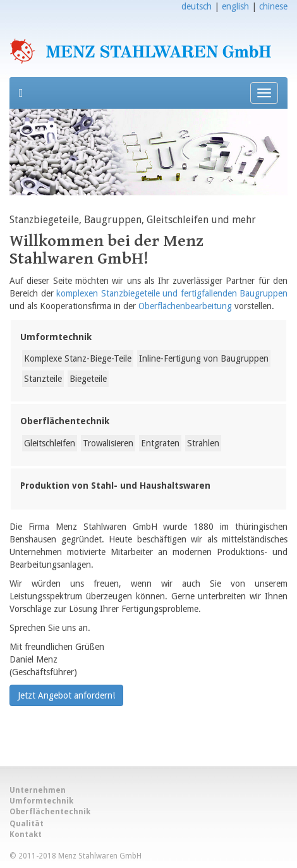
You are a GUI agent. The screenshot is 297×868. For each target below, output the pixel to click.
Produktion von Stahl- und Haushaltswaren (115, 486)
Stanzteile (43, 379)
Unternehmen (38, 790)
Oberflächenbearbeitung (185, 306)
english (235, 6)
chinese (273, 6)
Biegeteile (88, 379)
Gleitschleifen (50, 443)
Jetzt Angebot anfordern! (66, 695)
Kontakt (26, 834)
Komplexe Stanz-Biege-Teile (78, 358)
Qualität (27, 824)
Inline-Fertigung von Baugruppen (204, 358)
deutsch (197, 6)
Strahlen (203, 443)
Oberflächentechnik (65, 421)
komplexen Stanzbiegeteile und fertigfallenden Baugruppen (172, 293)
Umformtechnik (56, 337)
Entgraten (160, 443)
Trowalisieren (108, 443)
